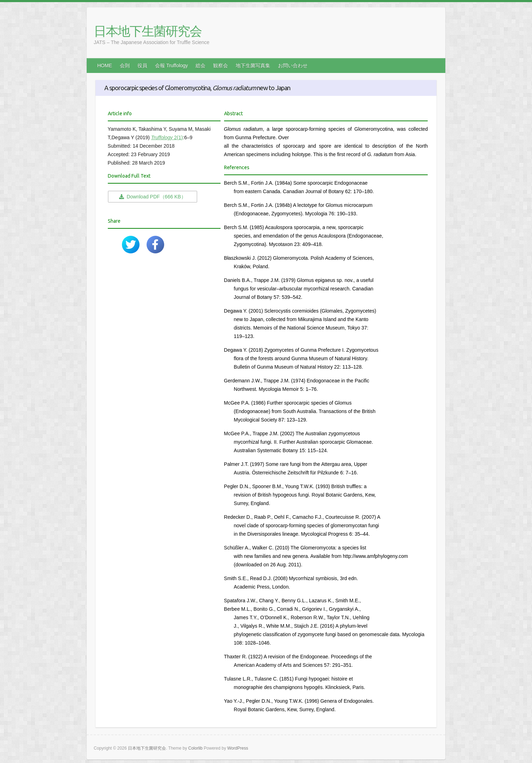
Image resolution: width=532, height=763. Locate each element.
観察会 (221, 66)
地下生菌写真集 (253, 66)
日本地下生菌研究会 (148, 31)
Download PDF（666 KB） (153, 197)
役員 (142, 66)
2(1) (167, 137)
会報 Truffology (171, 66)
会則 (125, 66)
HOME (105, 66)
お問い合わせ (293, 66)
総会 (200, 66)
